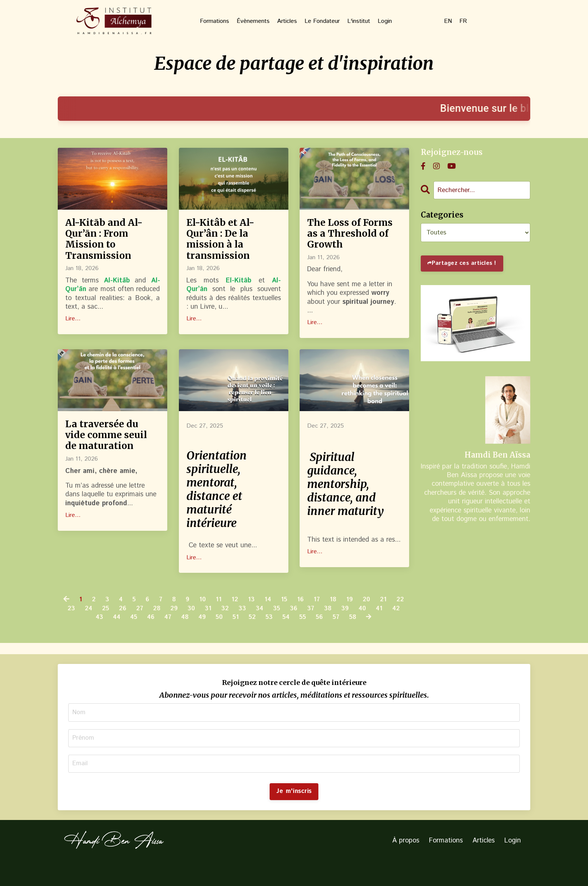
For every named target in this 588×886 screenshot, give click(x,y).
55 (323, 638)
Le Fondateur (322, 22)
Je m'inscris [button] (294, 815)
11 (227, 621)
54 (305, 638)
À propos (406, 865)
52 (270, 638)
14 (277, 621)
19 (361, 621)
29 (198, 630)
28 (180, 630)
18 (344, 621)
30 (216, 630)
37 (340, 630)
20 (378, 621)
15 (294, 621)
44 (129, 638)
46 (165, 638)
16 (310, 621)
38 (358, 630)
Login (385, 22)
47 (182, 638)
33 (269, 630)
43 (111, 638)
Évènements (253, 22)
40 (394, 630)
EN (448, 22)
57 (358, 638)
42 (93, 638)
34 (287, 630)
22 (73, 630)
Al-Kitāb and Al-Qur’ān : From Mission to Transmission (112, 244)
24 (109, 630)
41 (76, 638)
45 (147, 638)
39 (376, 630)
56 (340, 638)
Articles (287, 22)
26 (144, 630)
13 (260, 621)
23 (91, 630)
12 (243, 621)
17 (327, 621)
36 (322, 630)
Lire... (73, 329)
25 (127, 630)
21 (395, 621)
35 (305, 630)
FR (463, 22)
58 (375, 638)
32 (251, 630)
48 (200, 638)
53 (288, 638)
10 (211, 621)
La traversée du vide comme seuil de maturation (109, 467)
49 (218, 638)
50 (236, 638)
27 (162, 630)
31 (233, 630)
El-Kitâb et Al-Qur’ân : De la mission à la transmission (228, 244)
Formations (214, 22)
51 (253, 638)
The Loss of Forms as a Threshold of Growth (343, 244)
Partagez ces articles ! (466, 264)
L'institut (359, 22)
